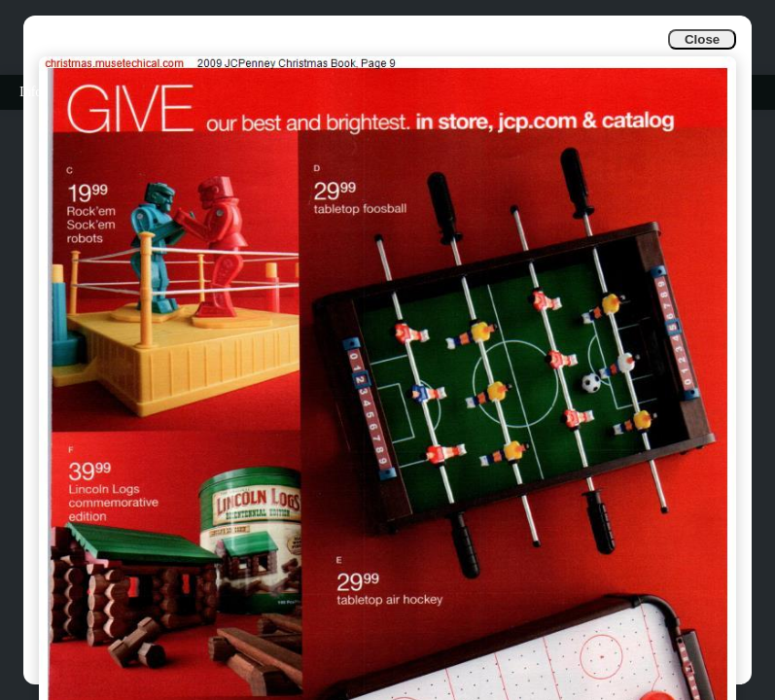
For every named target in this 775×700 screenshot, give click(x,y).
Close (702, 39)
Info (31, 92)
